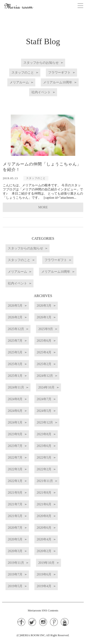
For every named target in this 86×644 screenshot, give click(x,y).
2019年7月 (15, 574)
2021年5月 (15, 516)
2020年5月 (15, 539)
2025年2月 (44, 364)
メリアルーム (19, 82)
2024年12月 (45, 376)
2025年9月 (46, 329)
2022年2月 (44, 469)
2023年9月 (15, 434)
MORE (43, 207)
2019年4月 (44, 586)
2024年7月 (44, 399)
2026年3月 (44, 305)
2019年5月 (15, 586)
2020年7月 (15, 528)
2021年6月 (44, 504)
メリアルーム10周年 (58, 82)
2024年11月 (16, 387)
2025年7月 (15, 341)
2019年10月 (46, 563)
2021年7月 (15, 504)
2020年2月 (44, 551)
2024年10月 (46, 387)
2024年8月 (15, 399)
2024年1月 (15, 422)
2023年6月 (44, 446)
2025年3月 (15, 364)
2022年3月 (15, 469)
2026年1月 (44, 317)
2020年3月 (15, 551)
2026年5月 (15, 305)
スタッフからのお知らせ (41, 63)
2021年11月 (45, 481)
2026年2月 (15, 317)
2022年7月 (15, 457)
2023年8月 (44, 434)
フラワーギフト (59, 72)
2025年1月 (15, 376)
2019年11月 (16, 563)
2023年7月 (15, 446)
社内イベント (41, 92)
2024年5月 (44, 411)
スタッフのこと (23, 72)
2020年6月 (44, 528)
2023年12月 (45, 422)
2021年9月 (15, 493)
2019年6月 (44, 574)
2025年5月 (15, 352)
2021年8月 (44, 493)
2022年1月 (15, 481)
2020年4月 (44, 539)
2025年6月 (44, 341)
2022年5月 (44, 457)
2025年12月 (16, 329)
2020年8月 (44, 516)
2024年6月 (15, 411)
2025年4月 (44, 352)
